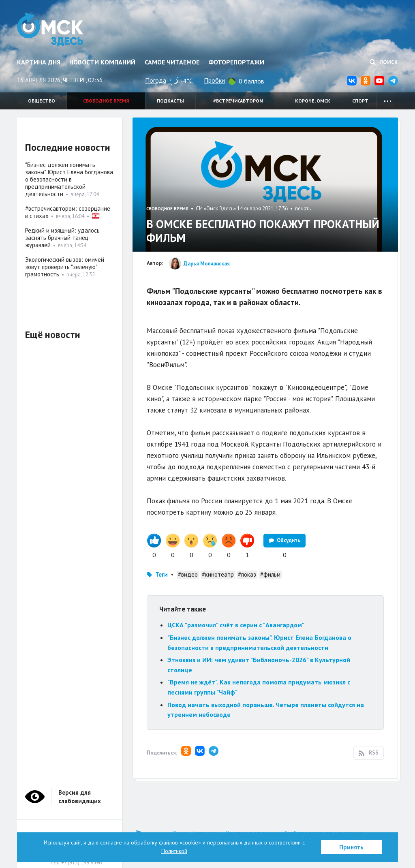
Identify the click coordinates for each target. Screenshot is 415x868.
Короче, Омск (313, 101)
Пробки (214, 80)
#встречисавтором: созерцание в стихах (68, 212)
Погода (156, 80)
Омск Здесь (50, 29)
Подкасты (170, 101)
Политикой (174, 851)
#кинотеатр (218, 574)
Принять (351, 847)
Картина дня (39, 62)
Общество (42, 101)
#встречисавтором (238, 101)
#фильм (270, 574)
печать (303, 208)
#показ (247, 574)
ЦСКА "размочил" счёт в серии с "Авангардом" (236, 625)
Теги (162, 574)
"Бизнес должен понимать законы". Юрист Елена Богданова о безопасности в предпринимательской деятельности (69, 179)
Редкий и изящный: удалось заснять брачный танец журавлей (62, 238)
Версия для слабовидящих (80, 797)
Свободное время (106, 101)
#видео (188, 574)
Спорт (360, 101)
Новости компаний (102, 62)
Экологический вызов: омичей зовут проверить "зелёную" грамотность (65, 267)
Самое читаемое (172, 62)
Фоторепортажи (236, 62)
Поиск (384, 62)
